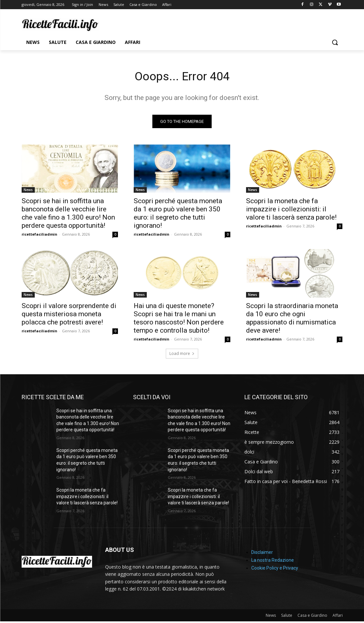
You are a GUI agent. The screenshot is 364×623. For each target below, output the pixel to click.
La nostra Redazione (273, 562)
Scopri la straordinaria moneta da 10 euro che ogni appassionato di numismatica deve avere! (292, 320)
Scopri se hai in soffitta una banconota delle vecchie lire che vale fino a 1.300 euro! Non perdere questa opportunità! (68, 215)
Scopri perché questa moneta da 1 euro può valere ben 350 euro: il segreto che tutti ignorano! (178, 215)
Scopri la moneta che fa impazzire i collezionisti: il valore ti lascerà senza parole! (291, 211)
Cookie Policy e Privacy (275, 570)
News (28, 192)
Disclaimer (262, 554)
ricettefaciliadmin (39, 236)
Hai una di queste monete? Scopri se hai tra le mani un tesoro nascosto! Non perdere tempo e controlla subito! (179, 320)
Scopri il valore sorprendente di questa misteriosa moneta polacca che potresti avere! (69, 316)
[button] (335, 42)
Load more (182, 355)
